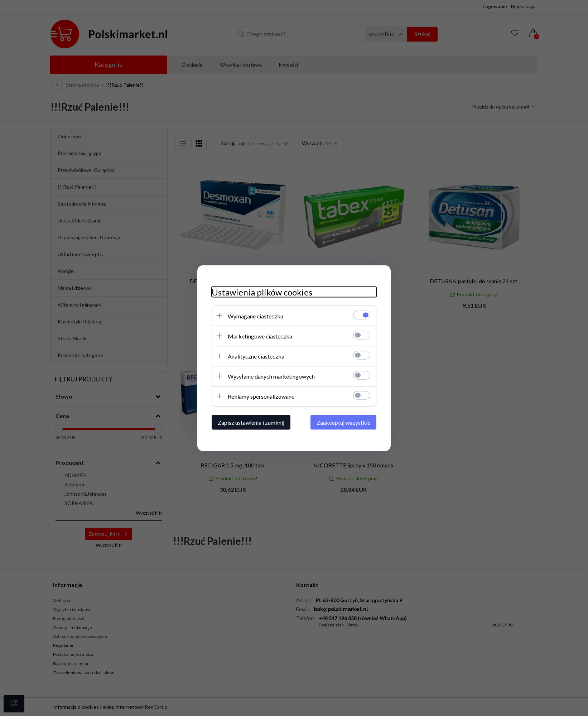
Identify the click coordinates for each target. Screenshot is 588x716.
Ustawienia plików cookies (262, 292)
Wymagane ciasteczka (256, 316)
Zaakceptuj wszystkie (343, 422)
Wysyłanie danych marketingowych (271, 376)
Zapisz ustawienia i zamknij (251, 422)
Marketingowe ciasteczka (260, 336)
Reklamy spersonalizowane (261, 396)
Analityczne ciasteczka (256, 356)
